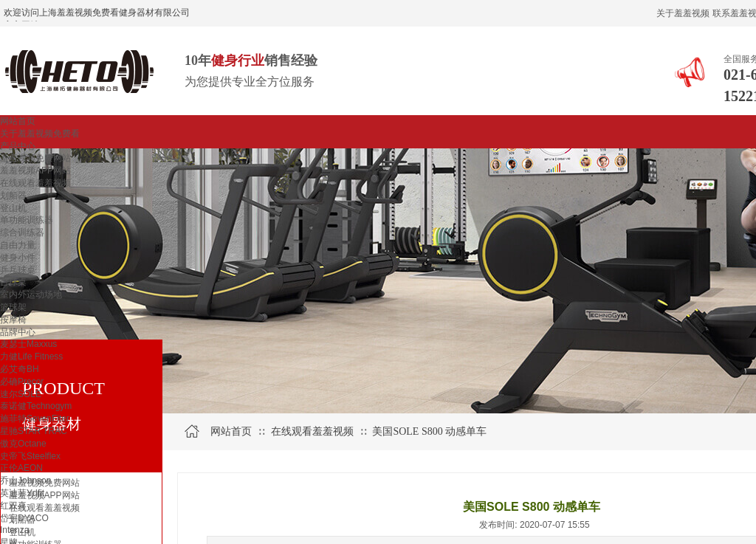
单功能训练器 (27, 220)
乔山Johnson (25, 481)
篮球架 (13, 307)
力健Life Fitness (31, 357)
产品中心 (18, 146)
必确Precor (22, 382)
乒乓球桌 (18, 270)
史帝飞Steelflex (30, 456)
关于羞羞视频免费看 (40, 134)
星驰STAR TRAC (34, 431)
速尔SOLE (21, 394)
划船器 (13, 196)
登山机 (13, 208)
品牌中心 (18, 332)
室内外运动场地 (31, 295)
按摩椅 (13, 320)
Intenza (14, 530)
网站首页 (18, 121)
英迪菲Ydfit (22, 493)
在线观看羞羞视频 (35, 183)
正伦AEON (21, 468)
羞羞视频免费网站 (35, 158)
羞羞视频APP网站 (35, 171)
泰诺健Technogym (36, 406)
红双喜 (13, 506)
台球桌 (13, 282)
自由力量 (18, 245)
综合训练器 (22, 233)
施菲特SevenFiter (35, 419)
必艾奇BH (20, 369)
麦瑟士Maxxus (28, 344)
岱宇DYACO (24, 518)
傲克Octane (23, 444)
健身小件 (18, 258)
